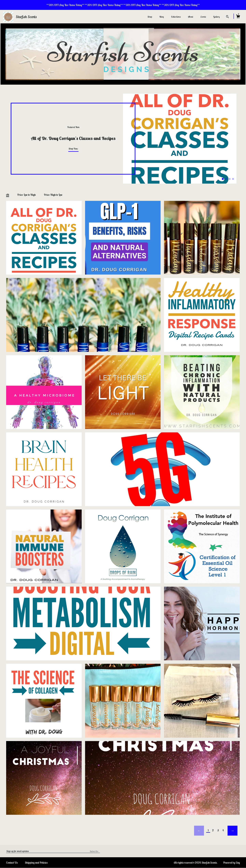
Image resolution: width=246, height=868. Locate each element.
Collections (176, 17)
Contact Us (12, 863)
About (190, 17)
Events (203, 17)
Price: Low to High (26, 195)
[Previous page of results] (199, 831)
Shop (150, 17)
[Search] (227, 17)
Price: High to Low (53, 195)
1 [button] (223, 179)
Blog (162, 17)
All (8, 195)
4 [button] (233, 179)
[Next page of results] (233, 831)
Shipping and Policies (36, 863)
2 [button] (226, 179)
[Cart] (238, 17)
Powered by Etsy (231, 863)
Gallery (216, 17)
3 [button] (230, 179)
